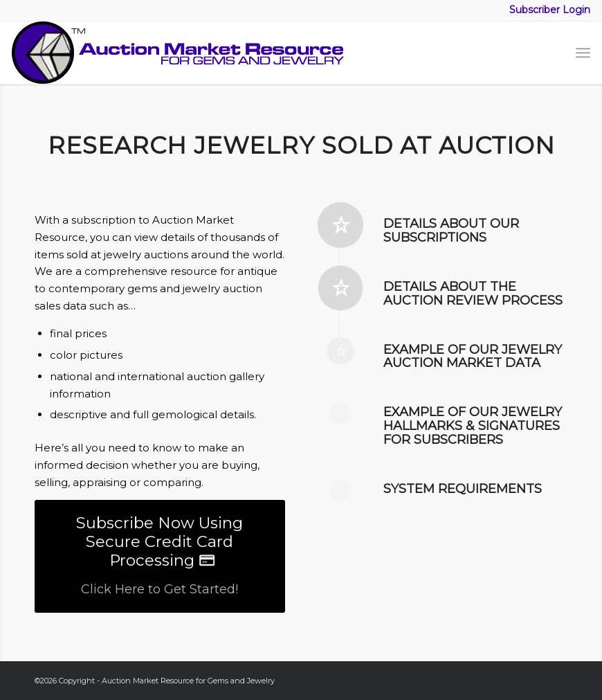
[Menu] (583, 53)
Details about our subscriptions (451, 231)
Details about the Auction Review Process (473, 294)
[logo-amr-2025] (178, 53)
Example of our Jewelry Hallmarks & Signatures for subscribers (473, 426)
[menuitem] (583, 53)
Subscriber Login (550, 10)
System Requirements (463, 489)
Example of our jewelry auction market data (473, 357)
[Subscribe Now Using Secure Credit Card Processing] (160, 556)
